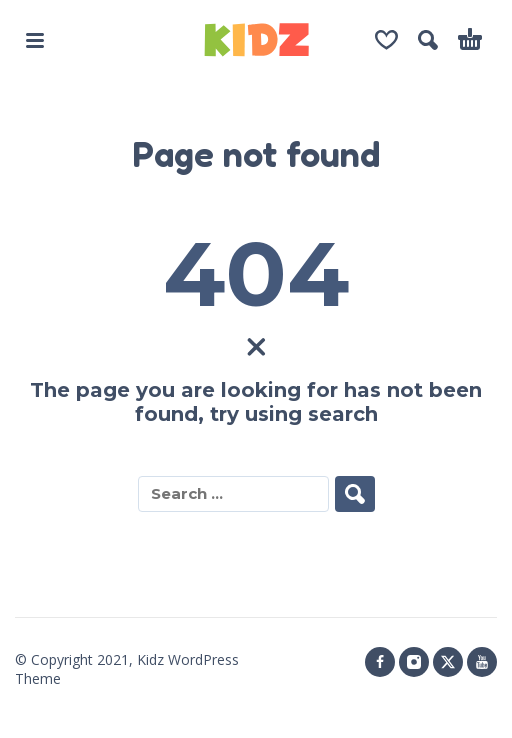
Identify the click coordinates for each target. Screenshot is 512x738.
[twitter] (448, 662)
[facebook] (380, 662)
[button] (35, 40)
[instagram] (414, 662)
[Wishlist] (386, 40)
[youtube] (482, 662)
